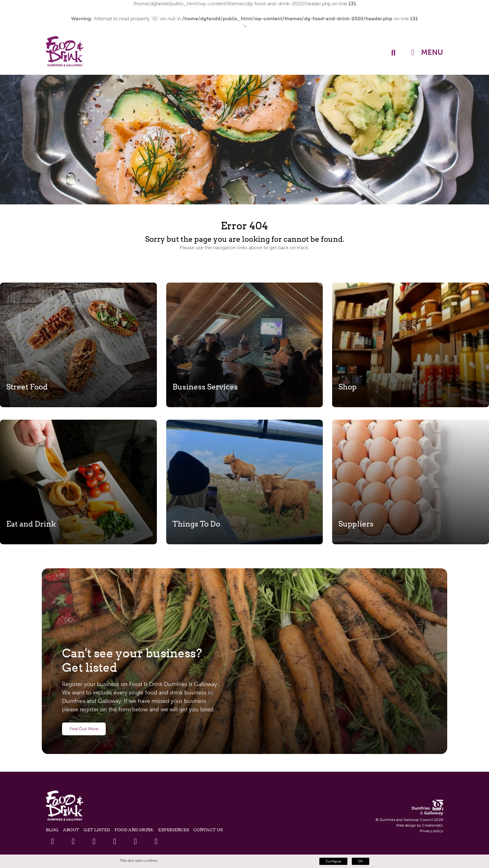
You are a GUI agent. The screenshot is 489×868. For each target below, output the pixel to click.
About (71, 830)
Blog (52, 830)
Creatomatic (433, 825)
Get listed (97, 830)
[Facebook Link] (53, 841)
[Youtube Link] (115, 841)
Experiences (174, 830)
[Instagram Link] (136, 841)
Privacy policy (431, 831)
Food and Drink (134, 830)
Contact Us (208, 830)
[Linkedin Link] (94, 841)
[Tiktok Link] (156, 841)
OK (361, 861)
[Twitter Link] (73, 841)
